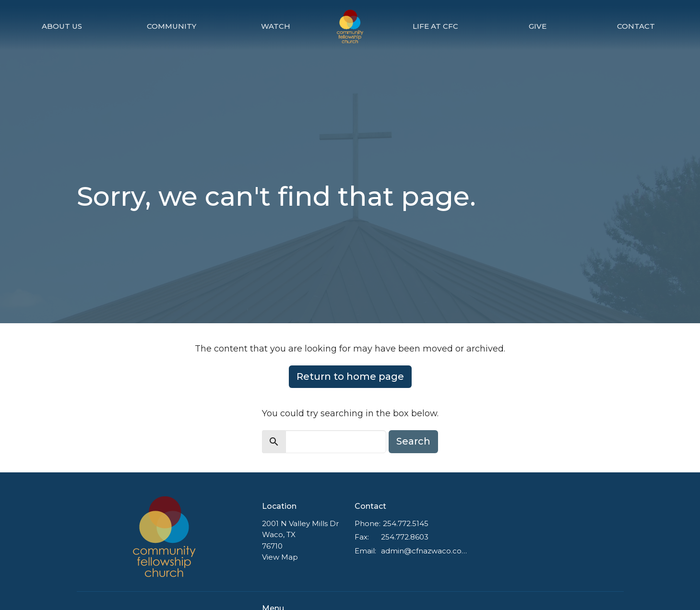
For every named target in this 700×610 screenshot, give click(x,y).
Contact (636, 26)
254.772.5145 (406, 523)
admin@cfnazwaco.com (425, 551)
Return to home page (350, 376)
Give (538, 26)
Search (413, 441)
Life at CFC (435, 26)
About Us (62, 26)
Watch (276, 26)
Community (172, 26)
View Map (280, 557)
